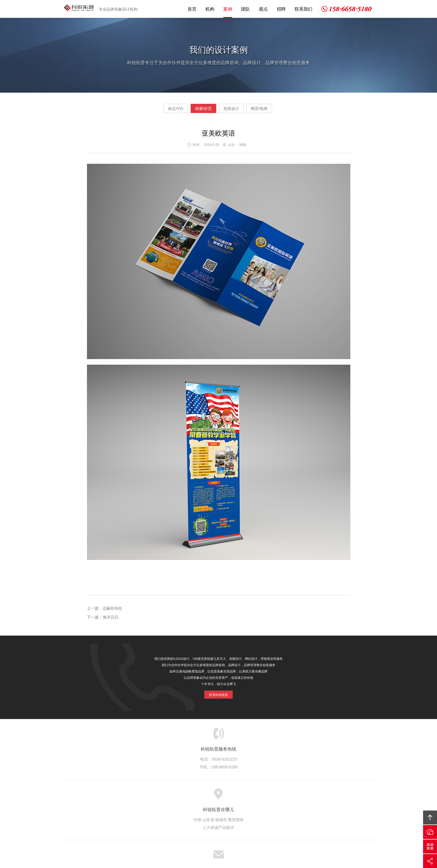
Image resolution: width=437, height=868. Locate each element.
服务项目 (172, 796)
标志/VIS (160, 110)
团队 (246, 9)
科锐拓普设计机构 (80, 9)
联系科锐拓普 (219, 688)
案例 (228, 9)
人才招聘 (264, 796)
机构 (210, 9)
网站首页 (126, 796)
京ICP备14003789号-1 (261, 833)
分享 (430, 861)
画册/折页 (198, 110)
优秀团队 (218, 796)
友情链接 (310, 796)
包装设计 (237, 110)
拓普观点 (241, 796)
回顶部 (430, 817)
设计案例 (195, 796)
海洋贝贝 (110, 619)
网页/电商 (275, 110)
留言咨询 (430, 832)
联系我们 (304, 9)
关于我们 (149, 796)
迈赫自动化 (112, 610)
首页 (192, 9)
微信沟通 (430, 847)
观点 (263, 9)
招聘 (281, 9)
